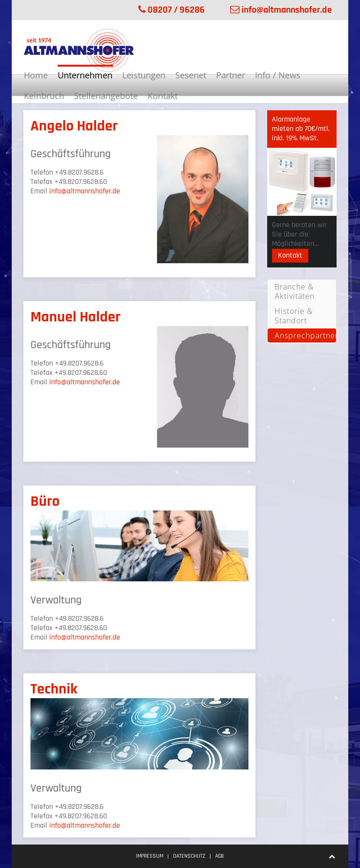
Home (36, 75)
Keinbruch (44, 96)
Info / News (278, 75)
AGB (220, 856)
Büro (45, 501)
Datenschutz (189, 856)
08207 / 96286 (172, 10)
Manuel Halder (75, 317)
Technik (54, 689)
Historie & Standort (294, 316)
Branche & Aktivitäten (295, 291)
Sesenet (191, 75)
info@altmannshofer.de (281, 10)
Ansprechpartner (305, 335)
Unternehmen (85, 75)
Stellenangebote (106, 96)
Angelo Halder (74, 126)
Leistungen (144, 75)
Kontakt (163, 96)
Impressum (150, 856)
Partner (231, 75)
